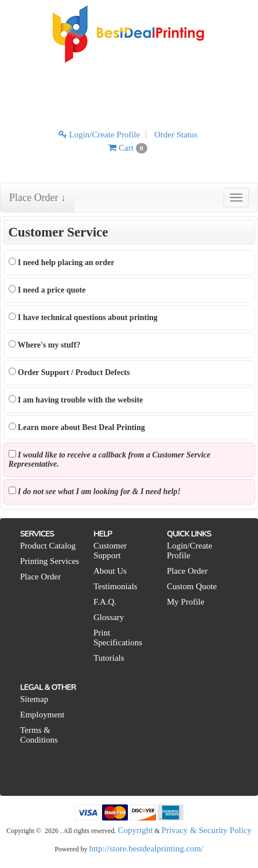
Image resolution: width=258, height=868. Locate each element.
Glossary (109, 617)
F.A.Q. (105, 602)
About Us (110, 571)
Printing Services (50, 561)
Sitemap (34, 699)
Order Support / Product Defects (69, 372)
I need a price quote (47, 290)
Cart (128, 148)
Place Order (40, 577)
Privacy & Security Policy (207, 830)
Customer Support (110, 551)
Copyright (136, 830)
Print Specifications (118, 638)
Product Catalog (48, 546)
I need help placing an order (62, 262)
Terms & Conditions (39, 735)
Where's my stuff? (45, 345)
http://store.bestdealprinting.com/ (146, 849)
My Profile (185, 602)
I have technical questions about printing (83, 317)
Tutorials (109, 658)
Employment (42, 715)
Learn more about (77, 427)
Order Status (176, 135)
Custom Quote (192, 586)
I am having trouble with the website (76, 400)
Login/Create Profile (99, 135)
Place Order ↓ (38, 198)
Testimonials (115, 586)
